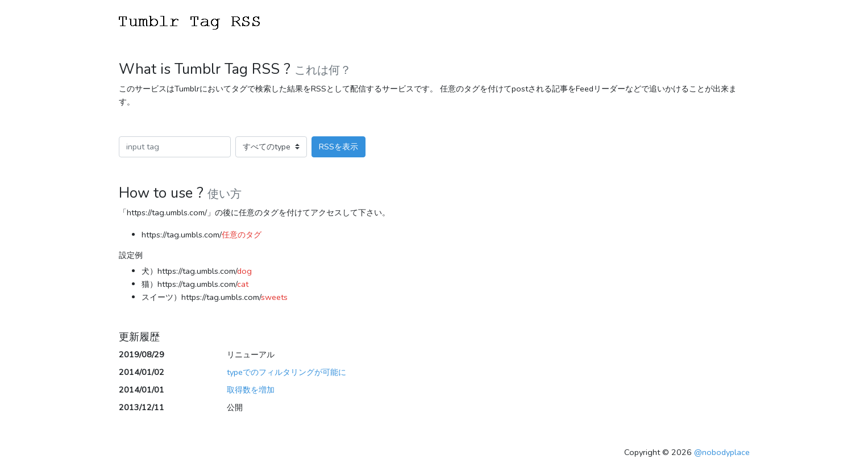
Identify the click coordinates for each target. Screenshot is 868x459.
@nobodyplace (722, 452)
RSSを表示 (339, 147)
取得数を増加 (251, 390)
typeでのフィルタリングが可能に (286, 372)
